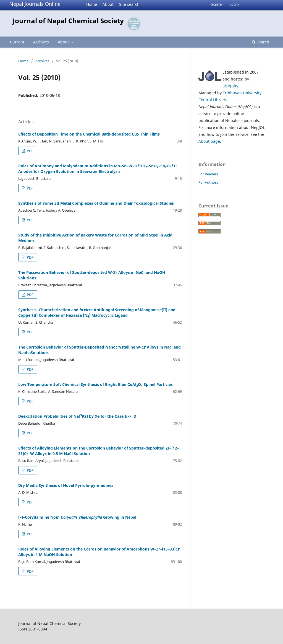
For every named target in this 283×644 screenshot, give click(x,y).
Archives (41, 42)
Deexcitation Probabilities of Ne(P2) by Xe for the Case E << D (77, 416)
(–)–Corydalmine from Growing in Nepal (77, 517)
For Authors (208, 182)
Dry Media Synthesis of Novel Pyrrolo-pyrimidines (66, 485)
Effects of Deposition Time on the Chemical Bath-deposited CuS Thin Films (89, 134)
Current (17, 42)
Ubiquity (230, 86)
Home (92, 4)
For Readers (208, 174)
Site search (129, 4)
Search (260, 42)
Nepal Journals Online (35, 4)
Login (234, 4)
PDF (30, 151)
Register (216, 4)
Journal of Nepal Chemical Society (68, 21)
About (108, 4)
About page (209, 141)
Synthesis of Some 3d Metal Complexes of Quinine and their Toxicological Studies (96, 203)
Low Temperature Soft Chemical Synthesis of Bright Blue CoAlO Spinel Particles (95, 384)
